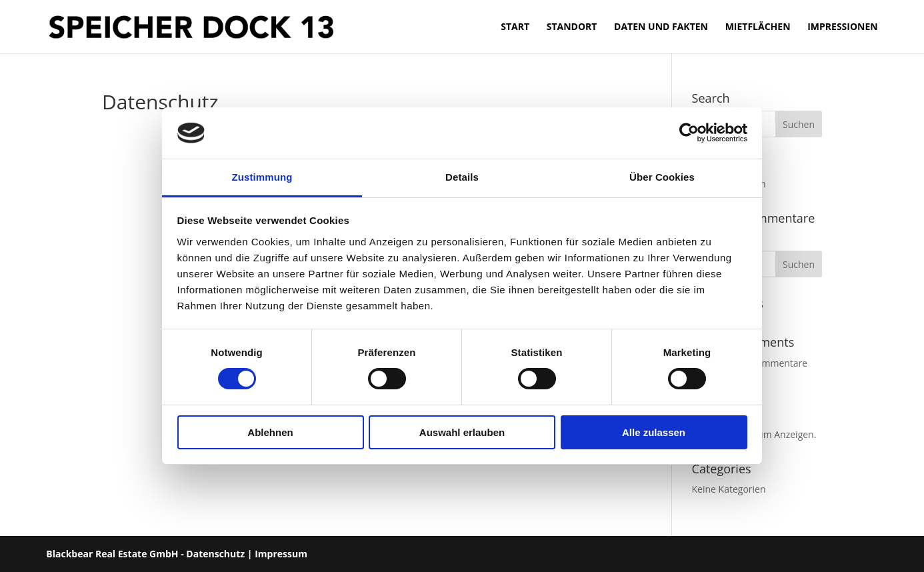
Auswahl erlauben (462, 432)
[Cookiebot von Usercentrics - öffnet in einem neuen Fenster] (689, 133)
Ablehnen (270, 432)
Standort (572, 27)
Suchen (799, 264)
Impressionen (843, 27)
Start (515, 27)
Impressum (281, 554)
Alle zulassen (654, 432)
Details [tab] (462, 177)
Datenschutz (215, 554)
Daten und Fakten (661, 27)
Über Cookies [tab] (662, 177)
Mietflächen (758, 27)
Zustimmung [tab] (262, 177)
